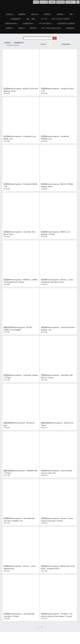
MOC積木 (33, 28)
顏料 (72, 14)
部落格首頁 (70, 28)
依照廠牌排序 (16, 19)
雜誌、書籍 (31, 19)
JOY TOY (44, 19)
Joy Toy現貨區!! (46, 24)
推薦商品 (10, 28)
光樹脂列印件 (29, 24)
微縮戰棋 (23, 14)
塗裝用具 (61, 14)
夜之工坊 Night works (61, 19)
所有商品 (10, 14)
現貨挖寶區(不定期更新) (66, 24)
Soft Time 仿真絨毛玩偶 (51, 28)
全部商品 (7, 43)
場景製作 (48, 14)
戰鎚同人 (22, 28)
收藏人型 (35, 14)
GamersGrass (12, 24)
